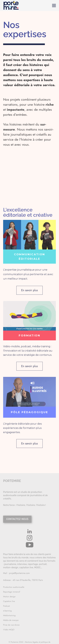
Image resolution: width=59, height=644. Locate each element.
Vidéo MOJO (9, 630)
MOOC (37, 568)
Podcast (6, 606)
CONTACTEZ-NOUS (17, 519)
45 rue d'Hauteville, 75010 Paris (28, 580)
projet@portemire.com (19, 573)
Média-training (9, 615)
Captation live (9, 601)
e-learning (7, 611)
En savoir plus (29, 290)
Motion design (9, 597)
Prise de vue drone (11, 625)
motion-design (11, 568)
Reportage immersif (12, 592)
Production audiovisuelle (14, 587)
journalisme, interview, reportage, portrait (25, 564)
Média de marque (11, 620)
